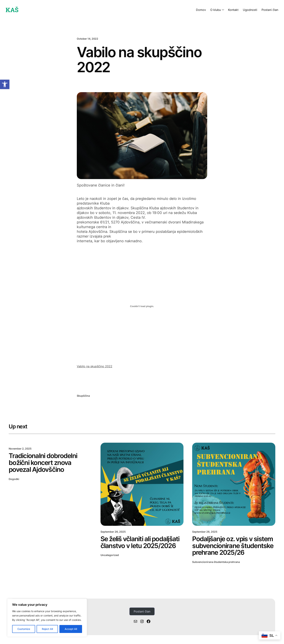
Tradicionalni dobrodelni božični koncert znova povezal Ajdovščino (43, 463)
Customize (24, 629)
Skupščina (83, 396)
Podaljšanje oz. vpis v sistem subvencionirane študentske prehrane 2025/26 (233, 546)
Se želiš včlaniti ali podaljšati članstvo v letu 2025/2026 (140, 542)
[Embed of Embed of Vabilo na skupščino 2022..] (142, 306)
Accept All (71, 629)
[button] (5, 84)
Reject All (47, 629)
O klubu (216, 10)
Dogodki (14, 479)
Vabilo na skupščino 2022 (95, 366)
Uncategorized (110, 555)
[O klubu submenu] (222, 10)
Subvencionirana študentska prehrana (216, 562)
